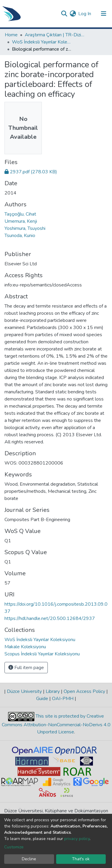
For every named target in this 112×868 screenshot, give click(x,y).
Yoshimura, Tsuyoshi (25, 228)
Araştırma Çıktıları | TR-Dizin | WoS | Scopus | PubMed (55, 35)
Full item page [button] (26, 668)
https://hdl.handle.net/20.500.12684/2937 (50, 618)
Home (11, 35)
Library (53, 691)
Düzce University (24, 691)
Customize (14, 847)
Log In (85, 14)
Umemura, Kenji (21, 221)
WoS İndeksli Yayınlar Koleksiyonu (42, 42)
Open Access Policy (84, 691)
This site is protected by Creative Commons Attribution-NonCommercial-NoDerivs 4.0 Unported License (56, 724)
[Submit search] (64, 14)
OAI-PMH (63, 699)
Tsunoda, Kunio (20, 236)
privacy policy (77, 839)
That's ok (81, 859)
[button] (73, 14)
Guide (43, 699)
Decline (29, 859)
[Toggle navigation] (104, 14)
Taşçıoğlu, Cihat (20, 214)
